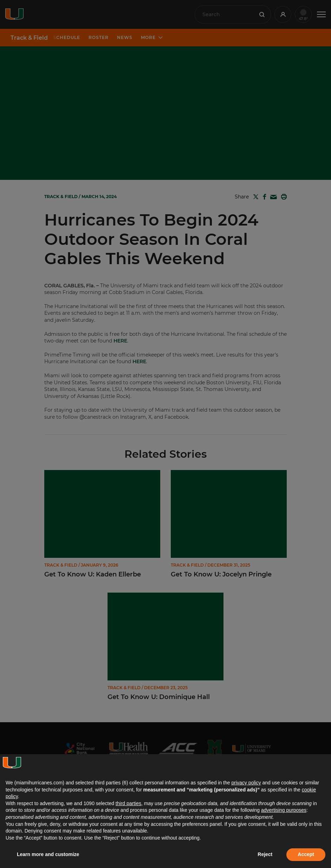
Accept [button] (306, 854)
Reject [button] (265, 854)
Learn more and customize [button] (48, 854)
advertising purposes (284, 810)
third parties (128, 803)
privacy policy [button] (246, 783)
